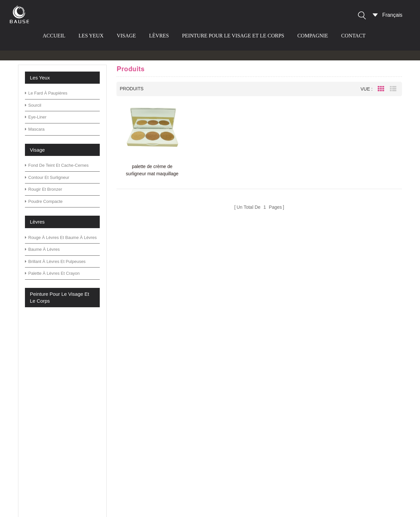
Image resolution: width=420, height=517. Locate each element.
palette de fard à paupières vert (249, 380)
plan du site (156, 432)
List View (393, 89)
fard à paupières (231, 479)
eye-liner (36, 117)
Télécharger (156, 422)
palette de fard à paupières (243, 469)
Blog (147, 401)
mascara (35, 129)
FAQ (147, 391)
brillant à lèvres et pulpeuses (55, 261)
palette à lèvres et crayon (52, 273)
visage (126, 36)
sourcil (33, 105)
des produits (156, 380)
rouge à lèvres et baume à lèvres (61, 237)
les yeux (91, 36)
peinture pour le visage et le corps (233, 36)
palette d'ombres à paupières (246, 391)
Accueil (54, 36)
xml (146, 443)
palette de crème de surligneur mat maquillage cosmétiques (152, 171)
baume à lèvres (42, 249)
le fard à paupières (46, 93)
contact (353, 36)
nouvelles (153, 412)
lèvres (159, 36)
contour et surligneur (47, 177)
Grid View (381, 89)
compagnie (313, 36)
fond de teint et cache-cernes (57, 165)
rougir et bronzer (43, 189)
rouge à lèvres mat (234, 490)
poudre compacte (44, 201)
